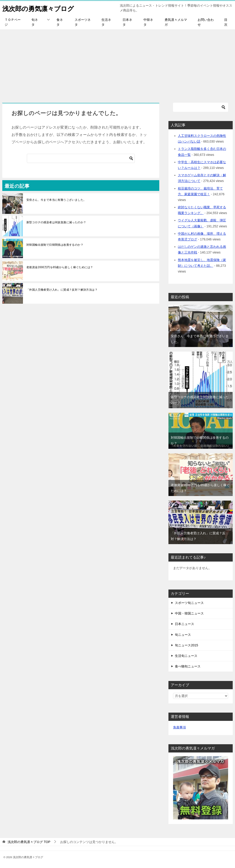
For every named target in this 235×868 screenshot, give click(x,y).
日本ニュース (185, 624)
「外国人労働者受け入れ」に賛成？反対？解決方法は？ (62, 290)
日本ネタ (127, 22)
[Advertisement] (117, 64)
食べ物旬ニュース (188, 666)
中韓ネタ (148, 22)
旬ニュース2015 (186, 645)
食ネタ (60, 22)
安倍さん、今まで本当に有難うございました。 (56, 200)
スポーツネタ (83, 22)
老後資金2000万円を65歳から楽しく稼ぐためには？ (60, 267)
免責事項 (179, 727)
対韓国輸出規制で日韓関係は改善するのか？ (55, 245)
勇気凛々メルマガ (176, 22)
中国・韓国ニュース (189, 613)
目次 (226, 22)
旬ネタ (35, 22)
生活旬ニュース (186, 656)
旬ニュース (183, 635)
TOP (29, 842)
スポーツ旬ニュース (189, 603)
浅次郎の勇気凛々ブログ (41, 8)
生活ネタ (106, 22)
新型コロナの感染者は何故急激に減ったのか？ (56, 222)
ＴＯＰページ (13, 22)
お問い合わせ (206, 22)
